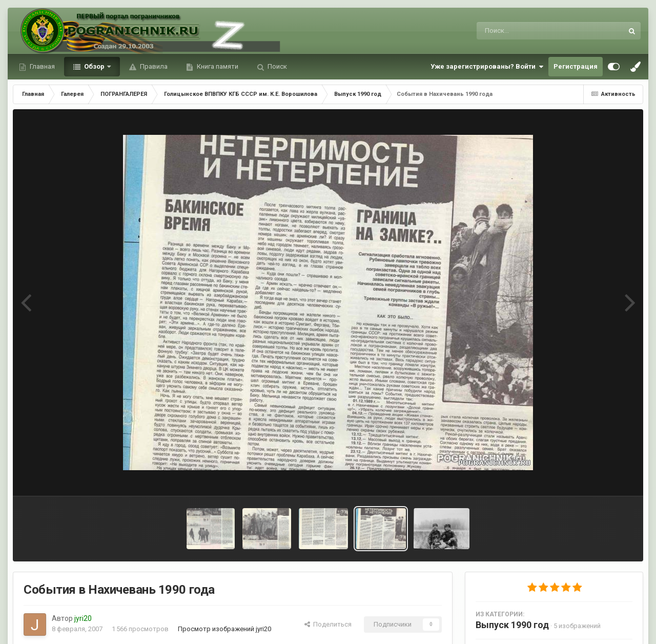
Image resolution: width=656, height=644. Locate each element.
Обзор (94, 66)
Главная (42, 66)
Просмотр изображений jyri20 (224, 629)
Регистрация (576, 66)
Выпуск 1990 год (512, 625)
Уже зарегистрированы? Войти (487, 67)
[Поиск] (531, 31)
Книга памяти (217, 66)
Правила (153, 66)
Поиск (276, 66)
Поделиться (328, 624)
